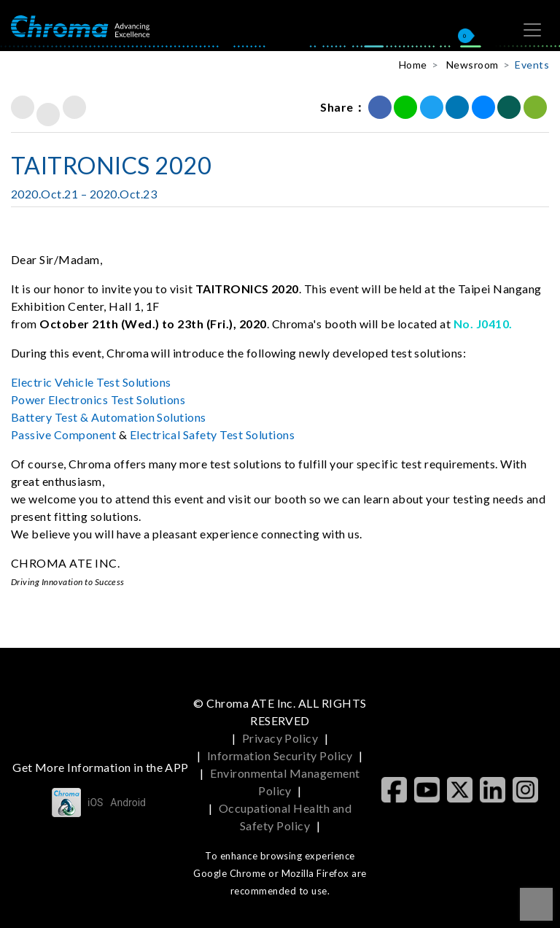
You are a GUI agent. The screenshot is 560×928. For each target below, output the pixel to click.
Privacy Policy (280, 738)
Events (532, 65)
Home (413, 65)
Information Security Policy (280, 755)
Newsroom (472, 65)
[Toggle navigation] (532, 30)
